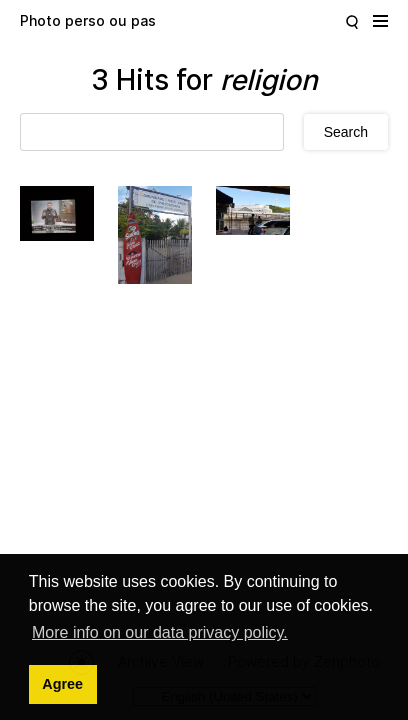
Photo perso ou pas (88, 20)
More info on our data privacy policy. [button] (160, 632)
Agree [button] (62, 684)
